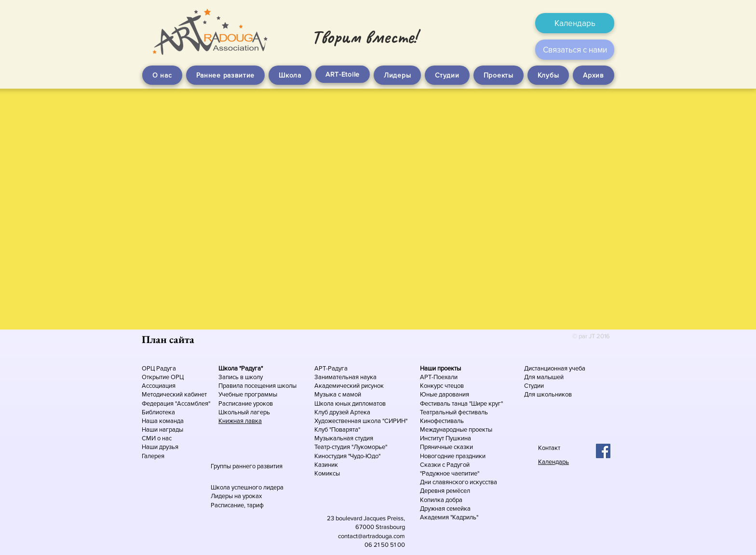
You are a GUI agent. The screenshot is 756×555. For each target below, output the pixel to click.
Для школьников (548, 394)
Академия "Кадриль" (449, 517)
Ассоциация (159, 386)
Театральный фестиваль (454, 412)
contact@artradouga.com (371, 536)
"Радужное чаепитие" (450, 473)
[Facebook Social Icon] (603, 451)
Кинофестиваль (442, 421)
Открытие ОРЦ (163, 377)
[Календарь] (575, 23)
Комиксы (327, 473)
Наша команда (163, 421)
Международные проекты (456, 429)
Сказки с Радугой (445, 465)
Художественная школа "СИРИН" (361, 421)
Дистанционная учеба (555, 368)
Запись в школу (241, 377)
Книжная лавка (240, 421)
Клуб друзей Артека (342, 412)
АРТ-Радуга (331, 368)
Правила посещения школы (257, 386)
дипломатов (369, 403)
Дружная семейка (445, 509)
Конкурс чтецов (442, 386)
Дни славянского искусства (459, 482)
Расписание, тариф (237, 505)
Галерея (153, 456)
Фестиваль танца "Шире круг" (461, 403)
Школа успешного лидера (247, 487)
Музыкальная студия (344, 438)
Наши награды (162, 429)
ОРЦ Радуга (159, 368)
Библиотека (158, 412)
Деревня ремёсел (445, 491)
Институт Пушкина (445, 438)
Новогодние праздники (453, 456)
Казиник (326, 465)
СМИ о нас (157, 438)
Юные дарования (445, 394)
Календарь (553, 462)
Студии (534, 386)
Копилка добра (441, 500)
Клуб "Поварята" (337, 429)
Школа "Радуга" (241, 368)
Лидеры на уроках (236, 496)
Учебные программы (248, 394)
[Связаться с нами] (575, 50)
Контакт (549, 448)
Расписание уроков (246, 403)
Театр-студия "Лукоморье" (351, 447)
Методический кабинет (174, 394)
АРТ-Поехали (439, 377)
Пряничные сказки (446, 447)
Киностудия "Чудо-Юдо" (347, 456)
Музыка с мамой (338, 394)
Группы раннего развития (247, 466)
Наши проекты (440, 368)
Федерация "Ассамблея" (176, 403)
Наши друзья (160, 447)
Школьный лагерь (244, 412)
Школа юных (333, 403)
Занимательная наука (345, 377)
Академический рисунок (349, 386)
